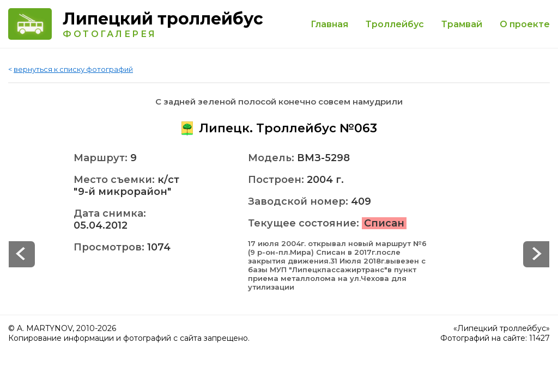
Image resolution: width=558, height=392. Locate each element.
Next (22, 254)
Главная (329, 24)
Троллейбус (395, 24)
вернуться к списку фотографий (73, 69)
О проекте (525, 24)
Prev (536, 254)
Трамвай (462, 24)
